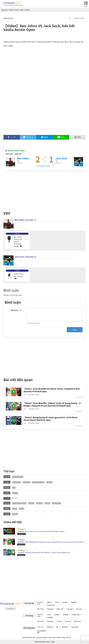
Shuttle (15, 493)
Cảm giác (70, 609)
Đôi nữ (47, 503)
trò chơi (49, 482)
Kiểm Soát (77, 621)
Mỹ (57, 627)
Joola (15, 509)
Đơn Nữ (31, 503)
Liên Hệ (68, 637)
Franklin (65, 602)
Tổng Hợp (50, 621)
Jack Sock (61, 158)
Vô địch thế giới (18, 477)
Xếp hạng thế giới (41, 632)
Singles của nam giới (19, 503)
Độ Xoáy (68, 621)
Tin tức (15, 514)
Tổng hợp (50, 609)
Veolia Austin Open (16, 150)
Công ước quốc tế (38, 482)
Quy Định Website (42, 637)
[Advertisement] (44, 115)
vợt (14, 488)
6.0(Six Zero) (51, 605)
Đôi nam (39, 503)
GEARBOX (50, 617)
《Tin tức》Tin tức (79, 18)
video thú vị (17, 482)
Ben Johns (23, 158)
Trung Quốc (75, 627)
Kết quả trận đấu (44, 166)
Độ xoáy (79, 609)
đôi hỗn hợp (56, 503)
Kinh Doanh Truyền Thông (57, 637)
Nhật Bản (65, 627)
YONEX (49, 602)
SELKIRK (74, 602)
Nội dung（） (17, 310)
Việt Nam (50, 627)
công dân (26, 482)
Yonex (22, 509)
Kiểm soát (60, 609)
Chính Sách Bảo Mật (29, 637)
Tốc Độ (59, 621)
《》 (70, 18)
